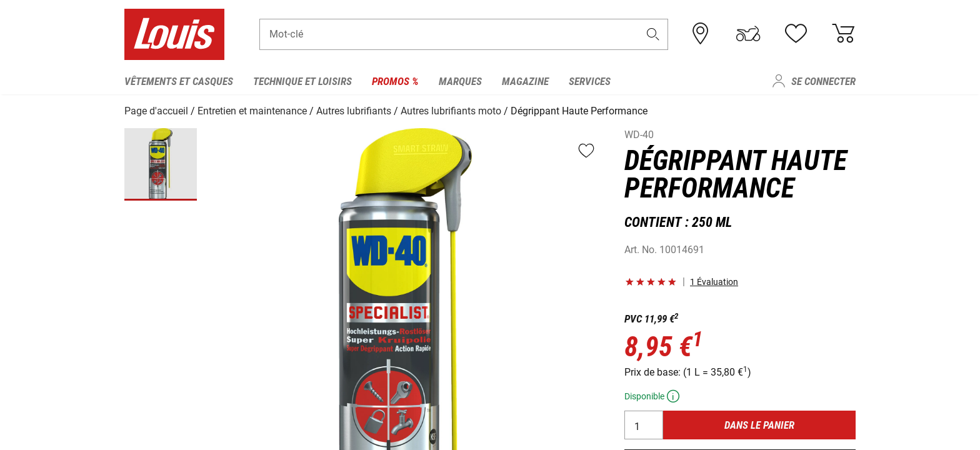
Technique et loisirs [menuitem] (302, 81)
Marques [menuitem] (460, 81)
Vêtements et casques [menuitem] (179, 81)
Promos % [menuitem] (395, 81)
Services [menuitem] (590, 81)
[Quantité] (644, 424)
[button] (653, 35)
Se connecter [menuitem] (823, 81)
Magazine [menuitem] (525, 81)
